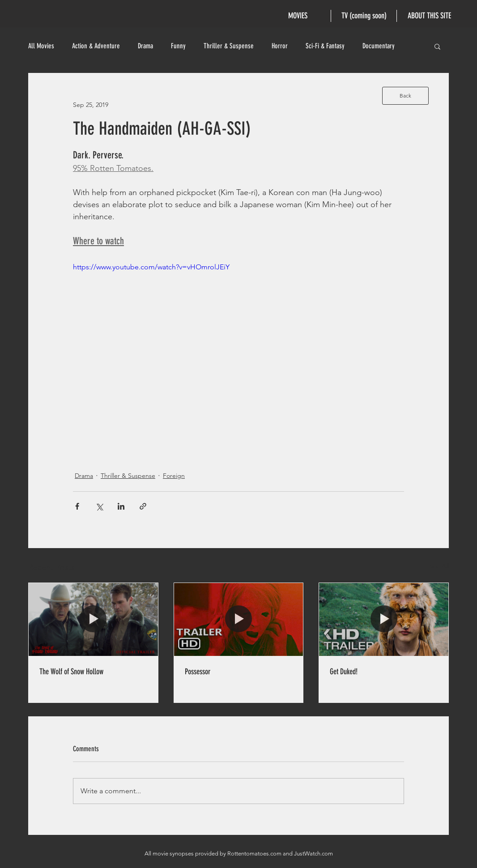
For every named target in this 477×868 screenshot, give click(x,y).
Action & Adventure (96, 46)
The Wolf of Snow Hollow (71, 672)
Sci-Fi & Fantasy (325, 46)
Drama (145, 46)
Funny (178, 46)
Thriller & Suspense (229, 46)
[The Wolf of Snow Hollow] (93, 619)
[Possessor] (239, 619)
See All (439, 566)
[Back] (405, 96)
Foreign (174, 476)
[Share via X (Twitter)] (99, 506)
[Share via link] (143, 506)
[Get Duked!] (384, 619)
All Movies (41, 46)
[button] (437, 46)
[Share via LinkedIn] (121, 506)
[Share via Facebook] (77, 506)
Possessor (198, 672)
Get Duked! (344, 672)
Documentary (379, 46)
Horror (280, 46)
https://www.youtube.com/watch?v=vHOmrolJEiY (151, 267)
